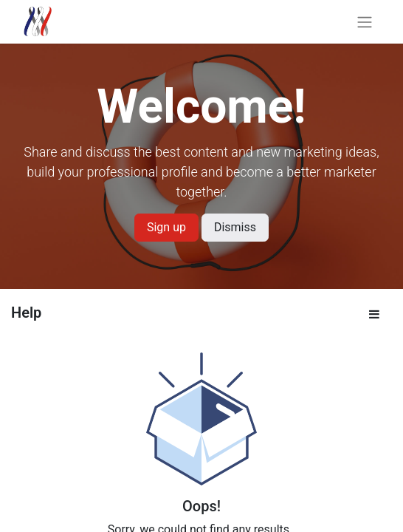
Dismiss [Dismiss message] (235, 227)
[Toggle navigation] (365, 22)
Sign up (166, 227)
